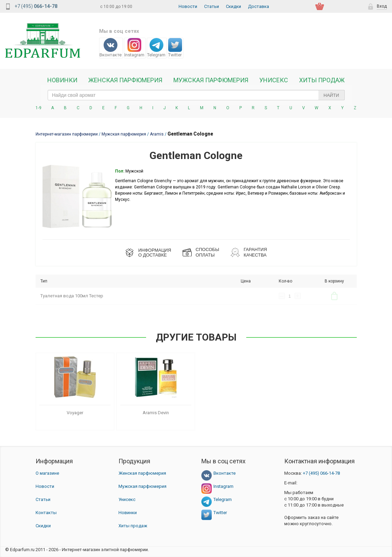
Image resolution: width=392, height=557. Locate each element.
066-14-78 (321, 473)
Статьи (212, 6)
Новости (188, 6)
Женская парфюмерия (142, 473)
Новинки (62, 80)
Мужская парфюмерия (211, 80)
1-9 (39, 108)
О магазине (47, 473)
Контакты (46, 513)
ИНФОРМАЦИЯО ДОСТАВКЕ (155, 253)
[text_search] (196, 95)
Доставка (259, 6)
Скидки (233, 6)
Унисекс (274, 80)
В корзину (334, 296)
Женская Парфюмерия (125, 80)
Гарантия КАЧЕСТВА (255, 252)
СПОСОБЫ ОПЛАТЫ (207, 252)
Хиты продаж (322, 80)
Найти (331, 95)
